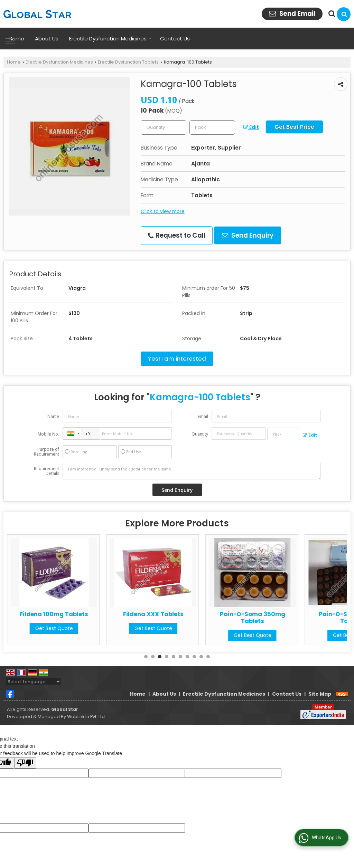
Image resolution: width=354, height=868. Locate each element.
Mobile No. (48, 434)
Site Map (320, 694)
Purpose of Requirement (46, 452)
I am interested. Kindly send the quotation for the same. (192, 471)
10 (208, 657)
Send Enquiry (248, 235)
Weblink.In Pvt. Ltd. (86, 717)
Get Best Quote (54, 635)
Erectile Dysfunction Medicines (110, 39)
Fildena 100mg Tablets (153, 614)
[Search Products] (331, 14)
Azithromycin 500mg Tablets (54, 618)
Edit (251, 127)
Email (203, 416)
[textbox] (212, 127)
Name (53, 416)
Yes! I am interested (177, 359)
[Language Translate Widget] (34, 682)
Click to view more (163, 211)
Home (16, 39)
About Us (47, 39)
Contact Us (175, 39)
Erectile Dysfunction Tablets (128, 62)
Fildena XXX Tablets (253, 614)
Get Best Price (294, 127)
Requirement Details (46, 471)
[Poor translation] (25, 763)
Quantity (200, 434)
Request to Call (177, 235)
